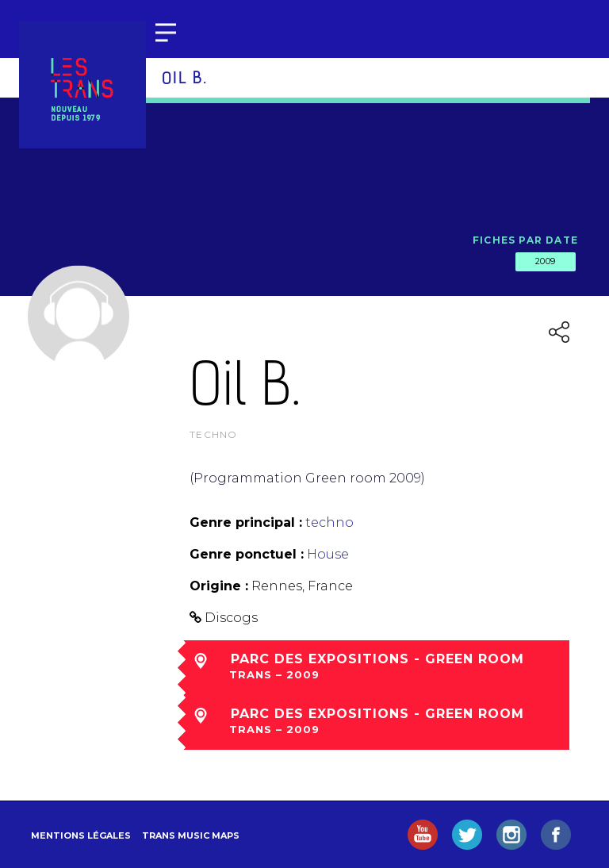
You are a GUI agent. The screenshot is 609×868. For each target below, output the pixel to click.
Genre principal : (246, 522)
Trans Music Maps (191, 835)
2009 (546, 261)
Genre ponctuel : (247, 554)
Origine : (219, 586)
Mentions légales (81, 835)
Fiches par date (525, 240)
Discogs (231, 618)
